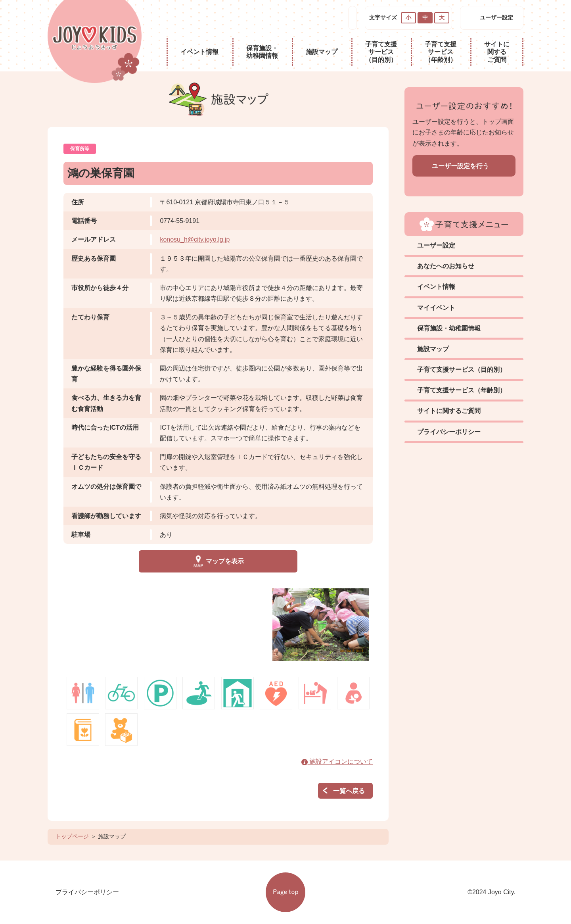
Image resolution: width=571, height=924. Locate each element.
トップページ (72, 836)
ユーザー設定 (496, 17)
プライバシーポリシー (449, 432)
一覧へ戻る (349, 791)
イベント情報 (199, 52)
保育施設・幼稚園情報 (262, 52)
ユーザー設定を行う (460, 166)
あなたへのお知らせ (446, 266)
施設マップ (322, 52)
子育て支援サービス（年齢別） (441, 52)
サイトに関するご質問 (497, 52)
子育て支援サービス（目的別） (381, 52)
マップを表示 (218, 561)
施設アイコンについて (337, 762)
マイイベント (436, 308)
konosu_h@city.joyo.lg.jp (195, 239)
